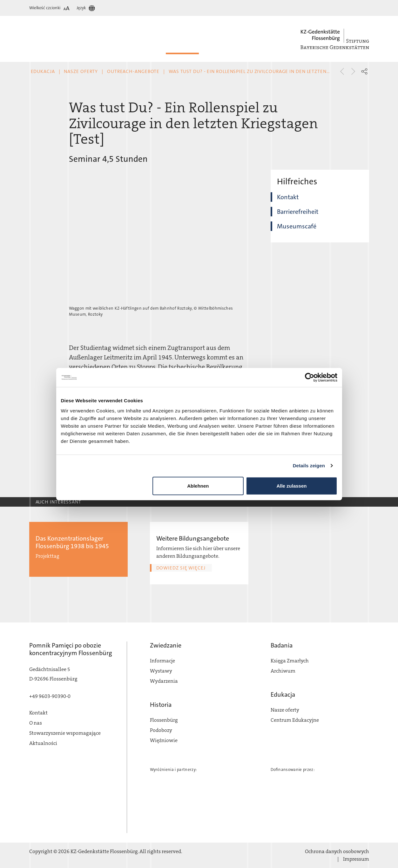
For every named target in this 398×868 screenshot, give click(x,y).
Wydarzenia (164, 681)
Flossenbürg (164, 720)
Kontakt (288, 197)
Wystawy (161, 671)
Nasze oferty (81, 71)
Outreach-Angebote (133, 71)
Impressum (356, 859)
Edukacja (43, 71)
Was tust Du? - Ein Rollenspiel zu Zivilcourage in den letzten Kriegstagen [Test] (272, 71)
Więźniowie (164, 740)
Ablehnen (198, 486)
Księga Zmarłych (290, 661)
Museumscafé (297, 226)
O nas (36, 723)
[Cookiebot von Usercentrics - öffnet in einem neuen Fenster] (310, 378)
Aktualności (43, 743)
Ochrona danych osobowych (337, 851)
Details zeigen (309, 466)
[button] (364, 71)
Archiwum (283, 671)
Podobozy (161, 730)
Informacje (162, 661)
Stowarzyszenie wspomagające (65, 733)
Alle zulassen (291, 486)
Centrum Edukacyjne (295, 720)
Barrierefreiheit (298, 212)
